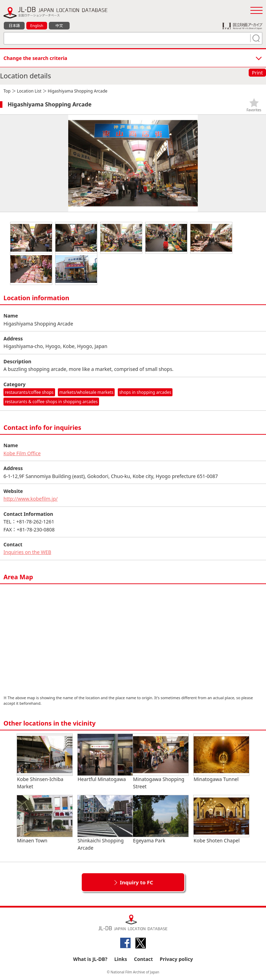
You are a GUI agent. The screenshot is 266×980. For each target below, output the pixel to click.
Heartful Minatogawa (105, 758)
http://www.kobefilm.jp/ (31, 499)
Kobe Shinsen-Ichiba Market (45, 762)
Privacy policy (176, 959)
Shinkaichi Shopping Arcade (105, 823)
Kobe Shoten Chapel (221, 819)
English (37, 25)
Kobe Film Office (22, 453)
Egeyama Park (161, 819)
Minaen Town (45, 819)
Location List (29, 91)
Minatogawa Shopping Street (161, 762)
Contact (144, 959)
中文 (59, 25)
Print (257, 73)
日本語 (14, 25)
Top (7, 91)
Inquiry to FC (136, 882)
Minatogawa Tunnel (221, 758)
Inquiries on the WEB (27, 552)
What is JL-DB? (90, 959)
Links (121, 959)
